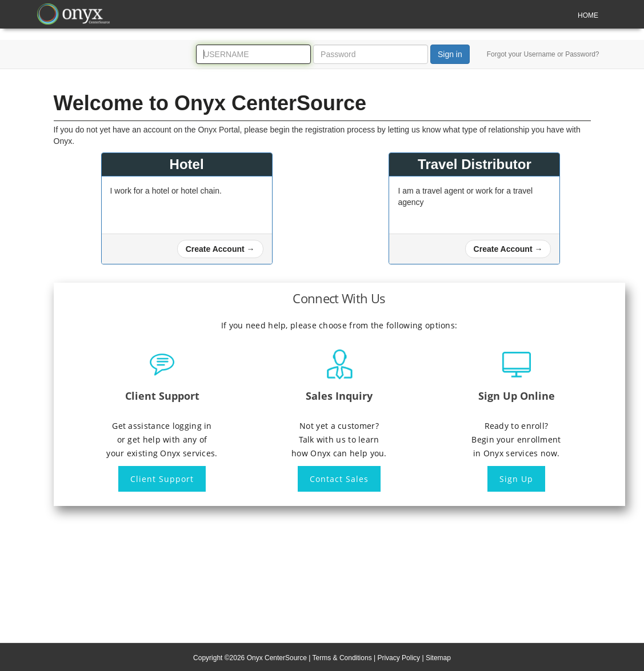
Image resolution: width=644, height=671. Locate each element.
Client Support (162, 479)
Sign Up (516, 479)
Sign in (450, 54)
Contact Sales (339, 479)
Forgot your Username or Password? (543, 54)
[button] (220, 249)
